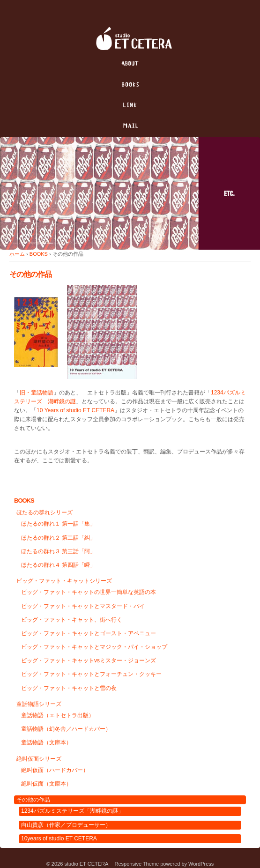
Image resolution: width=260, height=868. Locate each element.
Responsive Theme (137, 864)
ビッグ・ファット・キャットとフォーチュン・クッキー (91, 674)
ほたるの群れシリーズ (45, 512)
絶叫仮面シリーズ (39, 759)
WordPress (201, 864)
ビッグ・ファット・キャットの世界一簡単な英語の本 (89, 592)
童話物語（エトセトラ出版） (58, 715)
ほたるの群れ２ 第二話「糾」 (58, 538)
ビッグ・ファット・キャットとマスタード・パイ (83, 606)
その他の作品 (33, 800)
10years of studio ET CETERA (59, 838)
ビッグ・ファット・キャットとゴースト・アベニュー (89, 633)
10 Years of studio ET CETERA (75, 410)
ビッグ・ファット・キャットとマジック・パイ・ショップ (94, 647)
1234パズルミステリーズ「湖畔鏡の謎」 (72, 811)
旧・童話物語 (37, 393)
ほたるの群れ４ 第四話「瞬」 (58, 565)
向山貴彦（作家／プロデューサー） (66, 825)
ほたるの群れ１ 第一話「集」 (58, 524)
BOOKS (39, 254)
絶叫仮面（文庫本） (46, 784)
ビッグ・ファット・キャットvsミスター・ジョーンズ (89, 660)
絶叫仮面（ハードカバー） (55, 770)
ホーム (17, 254)
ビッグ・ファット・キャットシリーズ (64, 581)
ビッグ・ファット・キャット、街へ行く (72, 620)
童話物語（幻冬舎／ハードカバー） (66, 729)
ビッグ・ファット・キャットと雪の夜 (69, 688)
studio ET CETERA (86, 864)
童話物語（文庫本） (46, 742)
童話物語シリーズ (39, 704)
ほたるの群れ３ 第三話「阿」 (58, 551)
